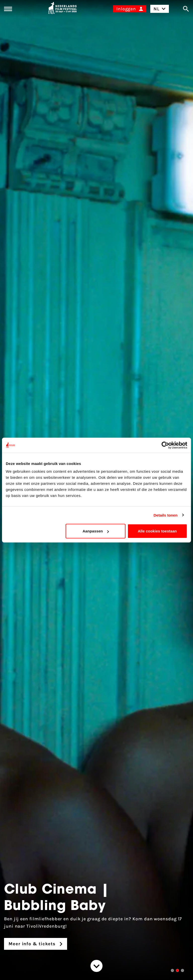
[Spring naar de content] (96, 966)
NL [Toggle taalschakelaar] (160, 9)
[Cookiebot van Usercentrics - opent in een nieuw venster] (165, 445)
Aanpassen (96, 531)
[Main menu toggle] (8, 9)
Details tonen (165, 515)
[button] (172, 970)
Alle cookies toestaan (157, 531)
